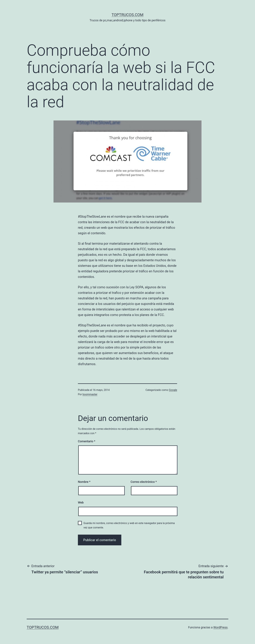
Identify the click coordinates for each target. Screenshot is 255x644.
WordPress (220, 627)
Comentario (87, 441)
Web (81, 502)
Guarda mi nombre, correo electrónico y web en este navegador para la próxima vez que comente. (129, 525)
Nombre (84, 482)
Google (173, 390)
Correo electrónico (144, 482)
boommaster (90, 394)
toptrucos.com (127, 15)
